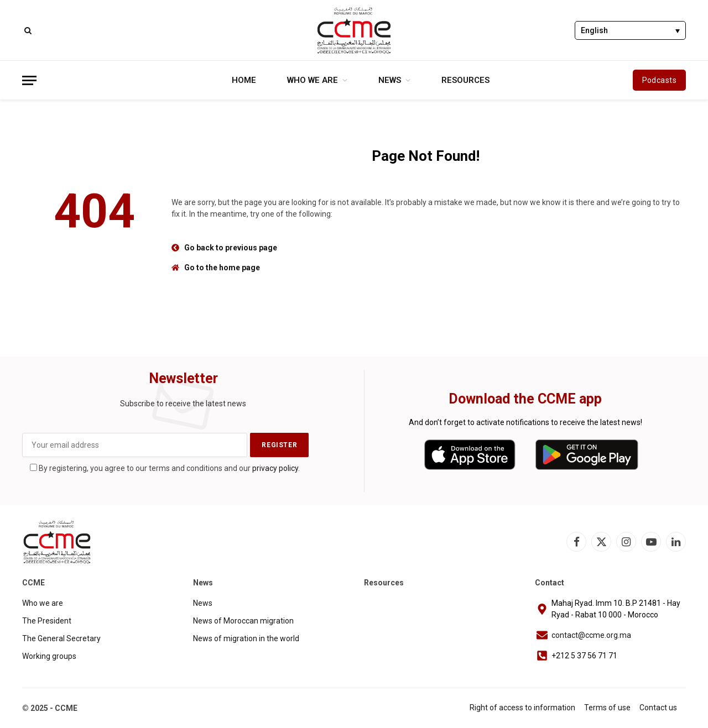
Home (244, 80)
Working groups (49, 656)
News (390, 80)
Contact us (658, 708)
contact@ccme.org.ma (591, 635)
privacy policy (275, 468)
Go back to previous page (231, 248)
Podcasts (659, 80)
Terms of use (607, 708)
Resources (465, 80)
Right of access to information (522, 708)
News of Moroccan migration (243, 621)
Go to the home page (222, 268)
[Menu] (29, 80)
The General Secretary (61, 638)
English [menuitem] (594, 31)
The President (47, 621)
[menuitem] (631, 30)
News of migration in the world (246, 638)
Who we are (313, 80)
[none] (631, 30)
